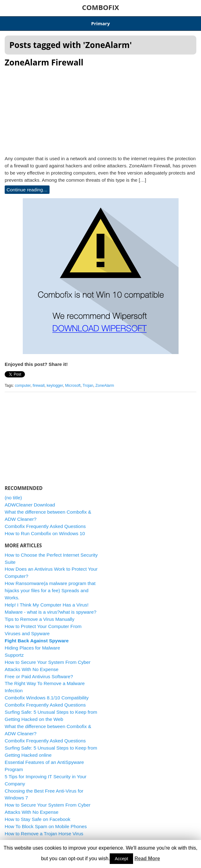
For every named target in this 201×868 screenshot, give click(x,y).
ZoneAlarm (105, 386)
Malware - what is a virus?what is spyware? (50, 612)
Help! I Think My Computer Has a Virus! (47, 605)
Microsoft (73, 386)
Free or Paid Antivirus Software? (39, 676)
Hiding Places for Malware (32, 648)
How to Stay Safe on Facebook (38, 819)
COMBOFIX (100, 7)
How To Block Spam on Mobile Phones (46, 826)
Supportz (14, 655)
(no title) (13, 498)
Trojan (88, 386)
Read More (147, 858)
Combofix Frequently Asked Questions (45, 526)
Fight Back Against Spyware (37, 641)
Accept (121, 859)
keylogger (55, 386)
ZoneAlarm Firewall (44, 62)
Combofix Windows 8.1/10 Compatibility (47, 698)
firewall (39, 386)
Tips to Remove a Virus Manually (40, 619)
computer (23, 386)
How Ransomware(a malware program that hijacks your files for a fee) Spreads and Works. (50, 590)
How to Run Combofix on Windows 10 (45, 533)
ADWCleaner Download (30, 505)
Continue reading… (27, 190)
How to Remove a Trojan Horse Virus (44, 834)
